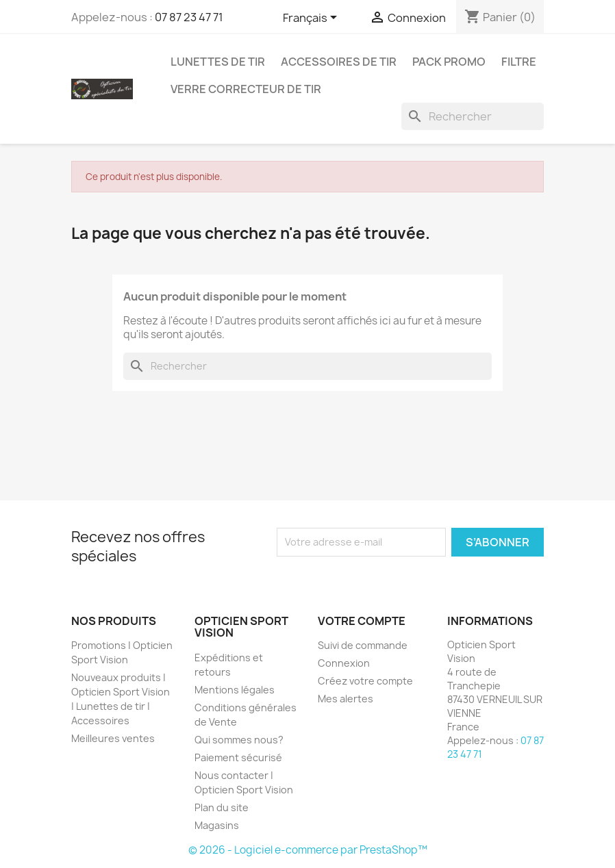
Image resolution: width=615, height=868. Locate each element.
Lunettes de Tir (218, 62)
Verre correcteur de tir (246, 89)
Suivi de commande (363, 645)
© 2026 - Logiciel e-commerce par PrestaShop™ (308, 850)
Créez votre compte (365, 681)
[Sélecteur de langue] (312, 18)
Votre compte (362, 621)
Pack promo (449, 62)
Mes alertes (346, 699)
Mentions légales (235, 690)
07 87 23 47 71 (189, 17)
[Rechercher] (473, 116)
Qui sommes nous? (239, 740)
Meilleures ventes (113, 738)
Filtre (519, 62)
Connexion (344, 663)
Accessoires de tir (339, 62)
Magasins (217, 825)
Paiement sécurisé (238, 757)
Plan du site (222, 807)
